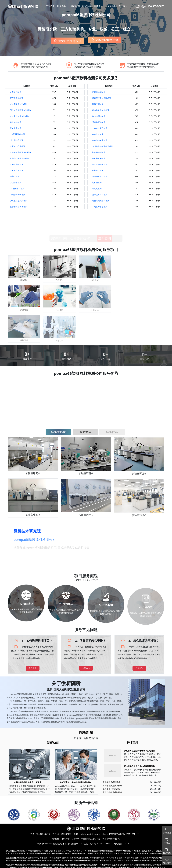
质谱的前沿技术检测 (18, 207)
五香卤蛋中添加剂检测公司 (119, 854)
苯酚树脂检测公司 (36, 851)
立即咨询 (33, 668)
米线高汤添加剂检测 (18, 104)
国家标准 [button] (87, 6)
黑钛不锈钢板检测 (100, 164)
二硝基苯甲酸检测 (100, 207)
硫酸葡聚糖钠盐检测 (120, 865)
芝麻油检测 (97, 182)
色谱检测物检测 (99, 116)
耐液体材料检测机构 (103, 861)
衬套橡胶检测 (16, 92)
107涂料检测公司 (92, 851)
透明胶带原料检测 (30, 865)
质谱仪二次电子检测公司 (145, 851)
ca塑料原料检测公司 (140, 854)
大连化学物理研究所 (111, 839)
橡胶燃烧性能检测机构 (79, 858)
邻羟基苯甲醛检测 (14, 865)
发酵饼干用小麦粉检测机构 (40, 858)
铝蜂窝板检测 (98, 134)
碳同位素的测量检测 (138, 865)
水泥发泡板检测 (71, 865)
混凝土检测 (43, 865)
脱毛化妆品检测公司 (77, 854)
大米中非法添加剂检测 (19, 116)
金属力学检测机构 (134, 858)
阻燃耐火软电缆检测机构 (153, 858)
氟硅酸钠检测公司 (108, 851)
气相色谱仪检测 (17, 164)
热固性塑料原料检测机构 (17, 858)
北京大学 (66, 839)
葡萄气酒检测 (98, 104)
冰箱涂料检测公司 (18, 854)
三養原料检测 (98, 170)
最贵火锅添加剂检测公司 (55, 851)
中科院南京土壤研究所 (91, 839)
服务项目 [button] (62, 6)
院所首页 (50, 6)
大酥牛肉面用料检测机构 (123, 861)
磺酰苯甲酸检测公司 (125, 851)
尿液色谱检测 (16, 128)
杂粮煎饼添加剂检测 (18, 201)
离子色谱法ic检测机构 (99, 858)
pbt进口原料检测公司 (75, 851)
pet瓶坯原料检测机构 (35, 861)
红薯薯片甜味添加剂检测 (20, 152)
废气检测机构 (70, 861)
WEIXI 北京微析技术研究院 (59, 844)
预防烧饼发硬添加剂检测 (20, 110)
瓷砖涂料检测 (16, 122)
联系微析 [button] (112, 6)
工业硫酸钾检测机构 (60, 858)
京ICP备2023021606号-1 (101, 844)
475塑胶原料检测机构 (143, 861)
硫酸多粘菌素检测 (100, 140)
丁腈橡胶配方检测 (100, 128)
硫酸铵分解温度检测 (87, 865)
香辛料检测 (15, 176)
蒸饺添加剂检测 (99, 152)
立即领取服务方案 (107, 41)
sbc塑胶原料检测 (17, 189)
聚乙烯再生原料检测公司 (17, 851)
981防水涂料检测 (104, 865)
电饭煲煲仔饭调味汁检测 (103, 146)
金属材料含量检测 (18, 146)
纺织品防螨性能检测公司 (57, 854)
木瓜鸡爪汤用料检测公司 (97, 854)
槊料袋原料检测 (99, 122)
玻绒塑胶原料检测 (100, 176)
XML (125, 844)
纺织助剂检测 (16, 182)
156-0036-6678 (156, 6)
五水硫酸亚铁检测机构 (54, 861)
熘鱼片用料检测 (154, 865)
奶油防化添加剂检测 (101, 110)
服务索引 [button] (98, 6)
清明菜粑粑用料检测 (101, 201)
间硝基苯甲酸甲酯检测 (102, 98)
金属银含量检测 (17, 170)
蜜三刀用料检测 (17, 98)
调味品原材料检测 (100, 195)
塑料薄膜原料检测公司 (36, 854)
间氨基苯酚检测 (99, 158)
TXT (131, 844)
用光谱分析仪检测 (18, 195)
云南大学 (75, 839)
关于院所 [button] (123, 6)
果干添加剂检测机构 (118, 858)
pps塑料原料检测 (17, 134)
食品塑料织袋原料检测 (19, 158)
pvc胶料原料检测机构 (16, 861)
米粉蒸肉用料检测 (56, 865)
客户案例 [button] (75, 6)
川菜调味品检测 (17, 140)
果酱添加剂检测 (99, 92)
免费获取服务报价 (70, 40)
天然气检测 (97, 189)
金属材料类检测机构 (85, 861)
